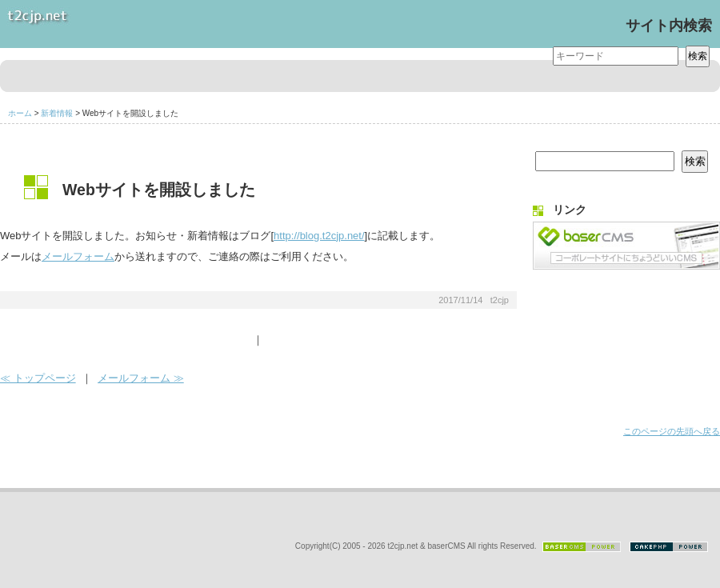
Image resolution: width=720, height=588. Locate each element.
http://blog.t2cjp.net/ (319, 236)
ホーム (20, 113)
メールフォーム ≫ (141, 378)
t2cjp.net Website (120, 24)
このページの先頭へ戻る (672, 431)
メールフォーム (78, 256)
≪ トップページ (38, 378)
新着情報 (57, 113)
